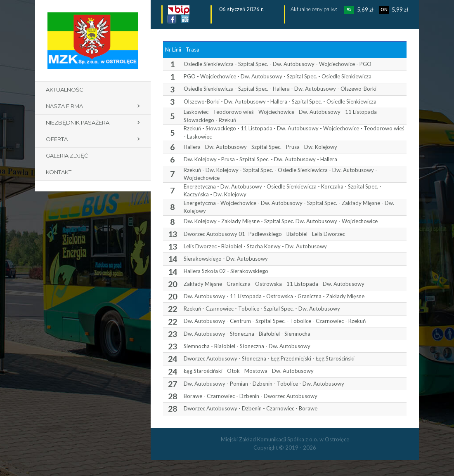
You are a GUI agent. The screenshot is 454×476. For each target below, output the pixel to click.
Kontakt (59, 172)
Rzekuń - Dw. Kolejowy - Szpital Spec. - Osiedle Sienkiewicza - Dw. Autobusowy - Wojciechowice (280, 174)
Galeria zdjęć (67, 156)
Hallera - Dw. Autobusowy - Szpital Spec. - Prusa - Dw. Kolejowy (260, 147)
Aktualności (65, 90)
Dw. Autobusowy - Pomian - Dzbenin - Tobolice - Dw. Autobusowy (264, 384)
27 (173, 384)
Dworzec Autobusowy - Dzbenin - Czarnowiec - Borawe (251, 408)
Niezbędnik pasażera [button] (78, 123)
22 (173, 309)
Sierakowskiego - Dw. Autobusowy (226, 259)
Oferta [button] (57, 139)
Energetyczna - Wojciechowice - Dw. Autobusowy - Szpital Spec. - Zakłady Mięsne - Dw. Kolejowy (289, 207)
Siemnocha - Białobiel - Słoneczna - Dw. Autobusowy (247, 346)
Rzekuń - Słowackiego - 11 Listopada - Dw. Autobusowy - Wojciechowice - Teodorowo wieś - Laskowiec (294, 132)
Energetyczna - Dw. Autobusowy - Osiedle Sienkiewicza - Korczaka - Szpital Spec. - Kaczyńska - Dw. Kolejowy (283, 191)
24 (173, 359)
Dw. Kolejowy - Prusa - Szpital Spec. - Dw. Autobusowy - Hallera (260, 159)
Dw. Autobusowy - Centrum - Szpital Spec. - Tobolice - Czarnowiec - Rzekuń (275, 321)
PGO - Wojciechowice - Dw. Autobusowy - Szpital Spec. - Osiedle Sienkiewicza (278, 76)
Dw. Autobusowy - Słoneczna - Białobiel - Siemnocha (247, 334)
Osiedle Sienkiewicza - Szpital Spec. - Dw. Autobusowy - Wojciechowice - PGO (278, 64)
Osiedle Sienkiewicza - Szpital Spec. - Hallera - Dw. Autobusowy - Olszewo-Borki (280, 89)
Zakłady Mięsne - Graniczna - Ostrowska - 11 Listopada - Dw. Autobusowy (274, 284)
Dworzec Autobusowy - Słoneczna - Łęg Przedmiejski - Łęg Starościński (269, 358)
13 (173, 234)
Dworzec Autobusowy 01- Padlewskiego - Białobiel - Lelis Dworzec (264, 234)
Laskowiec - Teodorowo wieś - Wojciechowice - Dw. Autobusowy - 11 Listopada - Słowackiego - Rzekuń (282, 116)
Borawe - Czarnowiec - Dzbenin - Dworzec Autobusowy (251, 396)
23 (173, 334)
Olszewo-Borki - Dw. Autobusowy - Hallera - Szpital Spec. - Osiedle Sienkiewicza (280, 101)
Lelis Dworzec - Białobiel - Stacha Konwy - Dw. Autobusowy (255, 246)
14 (173, 259)
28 (173, 396)
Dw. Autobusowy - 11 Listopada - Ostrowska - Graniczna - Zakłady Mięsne (274, 296)
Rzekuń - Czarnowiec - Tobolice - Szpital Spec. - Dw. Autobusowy (262, 309)
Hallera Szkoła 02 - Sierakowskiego (226, 271)
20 (173, 284)
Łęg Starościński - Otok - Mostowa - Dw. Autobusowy (249, 371)
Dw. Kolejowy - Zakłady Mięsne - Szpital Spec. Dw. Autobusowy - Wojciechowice (281, 221)
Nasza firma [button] (64, 106)
